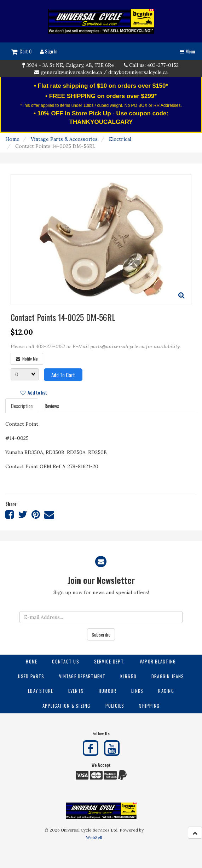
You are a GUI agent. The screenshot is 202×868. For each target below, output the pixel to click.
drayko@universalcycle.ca (138, 72)
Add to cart (63, 375)
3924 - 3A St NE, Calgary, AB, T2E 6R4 (70, 65)
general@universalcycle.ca (71, 72)
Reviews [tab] (52, 406)
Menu (187, 51)
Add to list (34, 392)
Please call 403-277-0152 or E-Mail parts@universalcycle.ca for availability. (96, 346)
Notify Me (27, 359)
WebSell (94, 837)
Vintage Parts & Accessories (64, 139)
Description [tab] (22, 406)
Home (12, 139)
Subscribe (101, 634)
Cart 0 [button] (21, 51)
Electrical (120, 139)
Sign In (49, 51)
